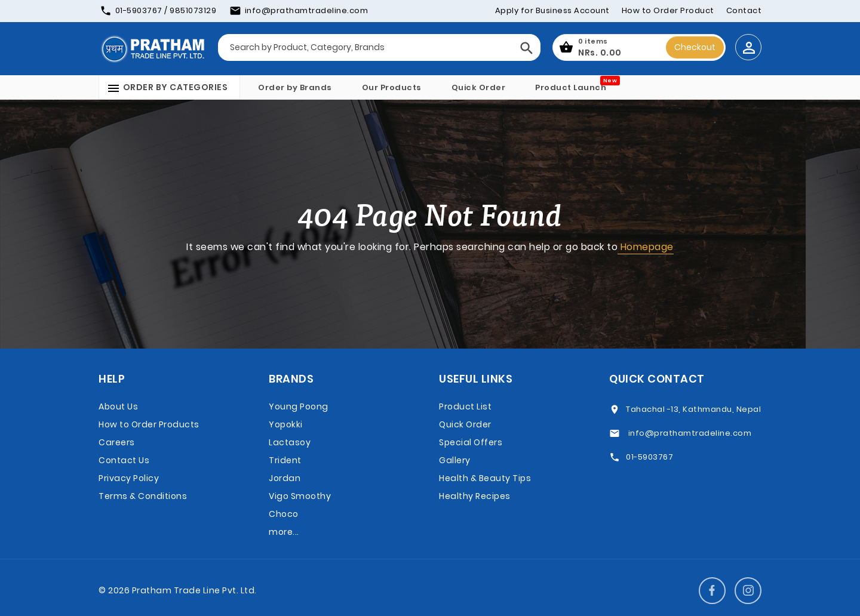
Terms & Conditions (143, 496)
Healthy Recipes (475, 496)
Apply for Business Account (552, 10)
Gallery (455, 460)
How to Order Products (149, 424)
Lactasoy (290, 442)
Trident (285, 460)
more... (284, 532)
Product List (465, 406)
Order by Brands (295, 87)
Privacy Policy (129, 478)
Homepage (646, 247)
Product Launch (571, 87)
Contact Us (124, 460)
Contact (744, 10)
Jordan (285, 478)
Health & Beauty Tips (485, 478)
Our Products (392, 87)
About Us (118, 406)
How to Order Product (668, 10)
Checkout (695, 47)
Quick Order (479, 87)
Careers (117, 442)
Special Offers (471, 442)
